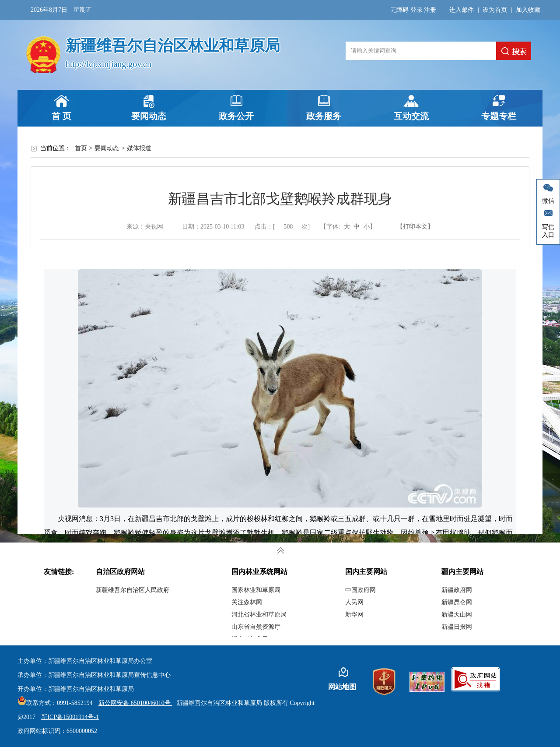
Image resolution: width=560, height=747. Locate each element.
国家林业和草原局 (256, 590)
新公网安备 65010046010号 (133, 703)
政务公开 (236, 116)
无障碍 (399, 10)
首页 (81, 148)
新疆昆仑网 (457, 602)
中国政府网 (360, 590)
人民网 (354, 602)
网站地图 (342, 687)
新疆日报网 (457, 627)
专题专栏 (499, 116)
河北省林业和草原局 (259, 615)
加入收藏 (528, 10)
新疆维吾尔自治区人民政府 (133, 590)
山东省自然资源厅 (256, 627)
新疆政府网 (457, 590)
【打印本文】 (415, 227)
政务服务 (324, 116)
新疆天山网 (457, 615)
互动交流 (411, 116)
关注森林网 (247, 602)
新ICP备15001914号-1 (70, 717)
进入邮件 (462, 10)
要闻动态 (149, 116)
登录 (416, 10)
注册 (430, 10)
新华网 (354, 615)
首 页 (61, 116)
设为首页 (495, 10)
